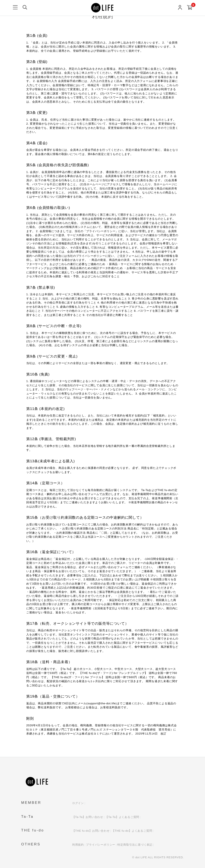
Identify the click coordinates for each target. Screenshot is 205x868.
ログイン (78, 803)
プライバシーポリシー (101, 845)
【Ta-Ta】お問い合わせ (88, 817)
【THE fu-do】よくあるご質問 (132, 831)
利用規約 (78, 845)
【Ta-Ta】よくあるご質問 (122, 817)
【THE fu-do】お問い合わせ (91, 831)
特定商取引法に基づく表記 (135, 845)
